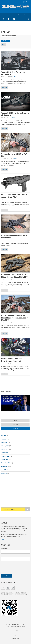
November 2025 (5, 456)
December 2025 (5, 453)
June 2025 (4, 473)
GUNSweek (14, 76)
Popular (15, 424)
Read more (5, 87)
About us (16, 630)
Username (4, 549)
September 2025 (6, 463)
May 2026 (4, 436)
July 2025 (4, 470)
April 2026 (4, 439)
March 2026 (4, 442)
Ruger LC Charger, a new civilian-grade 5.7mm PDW (15, 196)
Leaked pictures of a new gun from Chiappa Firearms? (13, 360)
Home (4, 15)
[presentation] (14, 569)
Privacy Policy (16, 638)
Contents (11, 15)
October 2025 (5, 460)
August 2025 (5, 466)
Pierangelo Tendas (16, 199)
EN (26, 2)
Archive (15, 428)
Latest (15, 421)
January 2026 (5, 449)
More (25, 15)
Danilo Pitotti (15, 240)
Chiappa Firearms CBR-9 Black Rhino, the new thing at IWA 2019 (15, 276)
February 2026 (5, 446)
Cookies (16, 641)
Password (4, 556)
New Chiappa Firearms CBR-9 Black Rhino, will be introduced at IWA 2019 (15, 318)
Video (19, 15)
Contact (16, 633)
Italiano (4, 44)
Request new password (7, 564)
